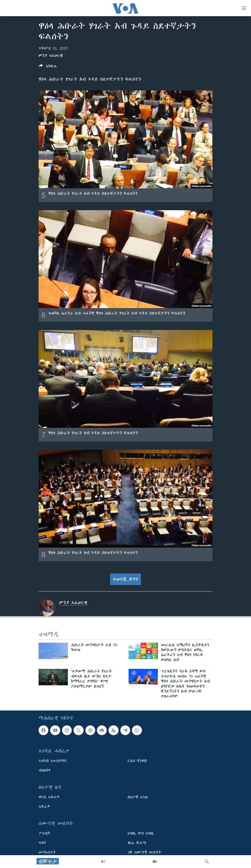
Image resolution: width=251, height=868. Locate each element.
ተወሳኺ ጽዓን (126, 579)
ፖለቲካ (44, 833)
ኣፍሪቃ (44, 807)
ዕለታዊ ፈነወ (138, 797)
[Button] (48, 67)
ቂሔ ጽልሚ (137, 843)
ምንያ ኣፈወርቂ (51, 56)
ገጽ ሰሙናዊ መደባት (144, 852)
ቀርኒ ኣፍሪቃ (49, 797)
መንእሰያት (47, 852)
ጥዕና (42, 843)
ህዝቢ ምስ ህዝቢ (141, 833)
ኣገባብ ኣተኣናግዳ (53, 761)
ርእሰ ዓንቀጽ (137, 761)
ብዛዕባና (45, 770)
